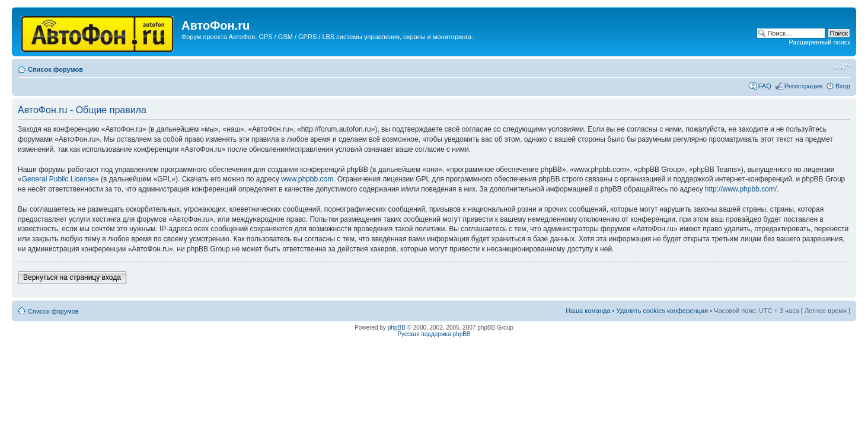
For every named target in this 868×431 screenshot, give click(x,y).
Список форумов (55, 69)
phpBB (397, 328)
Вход (843, 86)
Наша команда (588, 311)
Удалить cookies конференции (663, 311)
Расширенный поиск (819, 42)
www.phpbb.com (307, 179)
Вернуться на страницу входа (72, 277)
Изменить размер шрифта (842, 67)
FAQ (765, 86)
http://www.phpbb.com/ (741, 189)
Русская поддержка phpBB (434, 334)
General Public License (58, 179)
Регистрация (803, 86)
